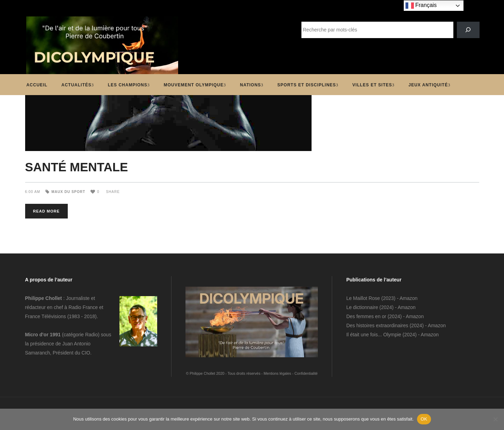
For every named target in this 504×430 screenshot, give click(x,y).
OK (424, 419)
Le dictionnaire (362, 307)
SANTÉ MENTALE (77, 167)
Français (421, 6)
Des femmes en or (366, 316)
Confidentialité (306, 373)
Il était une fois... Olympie (374, 335)
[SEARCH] (468, 30)
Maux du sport (68, 192)
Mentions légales (277, 373)
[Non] (495, 419)
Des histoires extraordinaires (377, 325)
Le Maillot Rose (364, 298)
